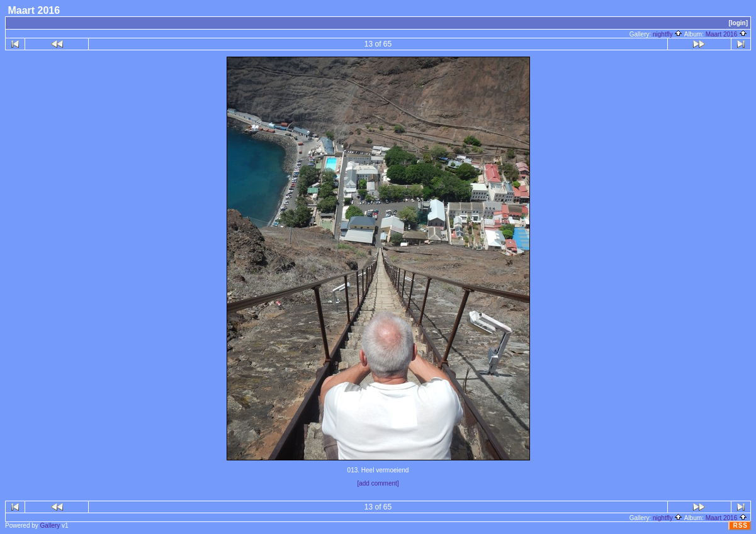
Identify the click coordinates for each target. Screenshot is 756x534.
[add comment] (378, 483)
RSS (740, 526)
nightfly (668, 34)
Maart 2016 (726, 34)
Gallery (50, 526)
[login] (738, 23)
